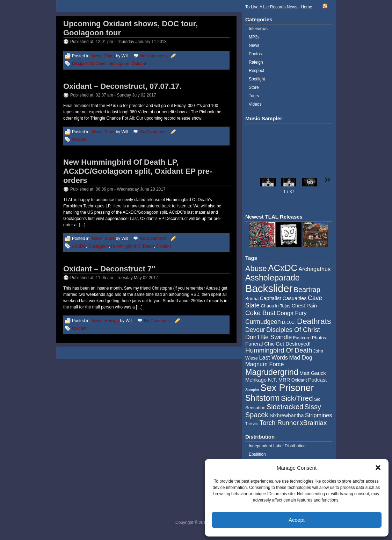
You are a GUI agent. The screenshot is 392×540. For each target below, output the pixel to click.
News (97, 56)
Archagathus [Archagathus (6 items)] (314, 269)
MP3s (254, 37)
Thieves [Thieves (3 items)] (252, 424)
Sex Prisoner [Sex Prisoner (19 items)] (287, 388)
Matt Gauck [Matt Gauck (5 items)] (313, 373)
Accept (297, 520)
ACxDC (79, 246)
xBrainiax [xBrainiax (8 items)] (313, 423)
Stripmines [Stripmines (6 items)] (319, 415)
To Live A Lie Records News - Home (279, 7)
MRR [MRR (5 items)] (284, 380)
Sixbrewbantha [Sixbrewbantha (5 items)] (287, 415)
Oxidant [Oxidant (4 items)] (299, 380)
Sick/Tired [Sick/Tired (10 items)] (297, 398)
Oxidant (139, 64)
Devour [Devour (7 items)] (255, 330)
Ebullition (257, 454)
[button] (378, 468)
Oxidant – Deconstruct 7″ (109, 269)
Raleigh (112, 321)
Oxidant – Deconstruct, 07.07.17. (122, 86)
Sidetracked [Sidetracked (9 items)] (285, 407)
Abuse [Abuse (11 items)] (256, 268)
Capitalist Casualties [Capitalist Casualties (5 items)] (283, 298)
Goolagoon (119, 64)
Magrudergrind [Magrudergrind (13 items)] (272, 372)
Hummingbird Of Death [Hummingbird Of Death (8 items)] (279, 350)
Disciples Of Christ (89, 64)
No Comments (154, 56)
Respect (256, 71)
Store (110, 132)
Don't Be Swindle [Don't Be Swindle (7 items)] (268, 337)
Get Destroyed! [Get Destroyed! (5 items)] (293, 344)
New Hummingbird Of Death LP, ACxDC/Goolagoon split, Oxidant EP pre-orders (138, 171)
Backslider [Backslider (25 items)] (269, 288)
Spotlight (257, 79)
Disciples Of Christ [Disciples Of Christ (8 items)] (293, 330)
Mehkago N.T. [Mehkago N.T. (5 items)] (261, 380)
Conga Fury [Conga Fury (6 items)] (292, 313)
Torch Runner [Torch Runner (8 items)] (279, 423)
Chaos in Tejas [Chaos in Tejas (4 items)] (275, 306)
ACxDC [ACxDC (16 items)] (283, 268)
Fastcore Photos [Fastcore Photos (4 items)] (310, 338)
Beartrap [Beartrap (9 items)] (307, 290)
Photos (255, 54)
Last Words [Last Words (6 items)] (273, 357)
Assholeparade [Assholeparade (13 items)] (273, 278)
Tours (110, 56)
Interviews (258, 29)
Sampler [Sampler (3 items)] (252, 390)
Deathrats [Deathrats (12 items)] (314, 321)
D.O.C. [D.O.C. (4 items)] (289, 322)
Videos (255, 104)
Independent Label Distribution (277, 446)
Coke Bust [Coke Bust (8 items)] (260, 313)
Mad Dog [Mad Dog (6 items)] (301, 357)
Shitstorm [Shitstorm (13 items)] (263, 398)
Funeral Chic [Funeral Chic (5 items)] (260, 344)
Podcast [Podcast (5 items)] (317, 380)
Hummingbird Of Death (133, 246)
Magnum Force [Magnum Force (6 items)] (264, 364)
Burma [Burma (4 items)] (252, 299)
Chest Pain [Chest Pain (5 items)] (304, 306)
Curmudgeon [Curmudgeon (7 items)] (263, 322)
